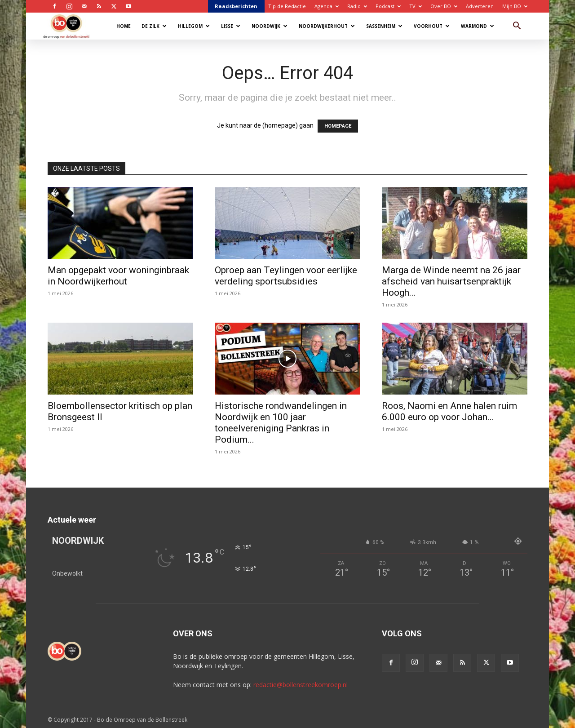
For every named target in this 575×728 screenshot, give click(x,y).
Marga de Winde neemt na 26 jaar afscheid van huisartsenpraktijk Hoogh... (451, 281)
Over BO (444, 6)
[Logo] (71, 26)
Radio (357, 6)
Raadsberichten (236, 6)
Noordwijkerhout (327, 26)
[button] (517, 27)
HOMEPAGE (338, 126)
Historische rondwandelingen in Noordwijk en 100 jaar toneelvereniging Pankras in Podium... (281, 423)
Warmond (478, 26)
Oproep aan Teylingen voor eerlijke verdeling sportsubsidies (286, 276)
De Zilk (154, 26)
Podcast (388, 6)
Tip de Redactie (287, 6)
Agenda (327, 6)
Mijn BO (515, 6)
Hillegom (194, 26)
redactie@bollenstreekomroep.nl (301, 685)
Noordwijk (270, 26)
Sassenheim (384, 26)
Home (124, 26)
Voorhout (432, 26)
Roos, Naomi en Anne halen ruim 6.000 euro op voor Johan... (449, 411)
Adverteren (480, 6)
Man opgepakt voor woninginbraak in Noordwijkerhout (118, 276)
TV (416, 6)
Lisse (231, 26)
